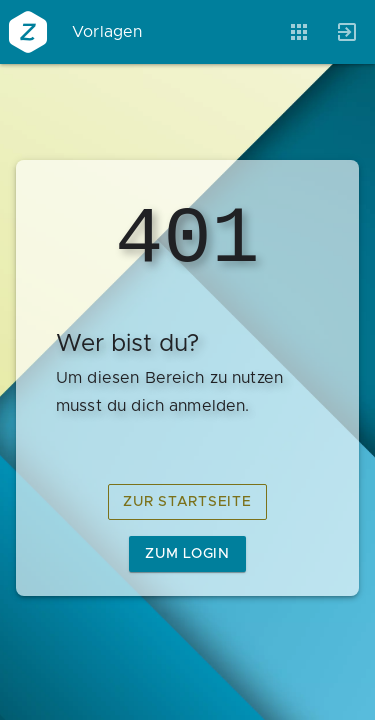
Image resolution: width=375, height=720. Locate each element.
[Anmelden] (347, 32)
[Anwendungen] (299, 32)
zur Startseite (187, 502)
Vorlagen (107, 32)
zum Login (187, 554)
